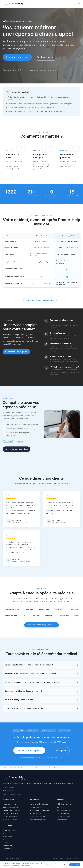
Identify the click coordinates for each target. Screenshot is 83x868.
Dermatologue (44, 612)
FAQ (4, 839)
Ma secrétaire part (9, 804)
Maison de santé (63, 820)
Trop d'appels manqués (11, 807)
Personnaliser (63, 865)
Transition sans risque (38, 817)
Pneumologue (64, 618)
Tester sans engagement (38, 820)
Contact (6, 842)
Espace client (7, 849)
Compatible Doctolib (64, 810)
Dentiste (60, 807)
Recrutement (7, 846)
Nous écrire (8, 791)
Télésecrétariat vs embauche (40, 810)
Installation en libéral (10, 813)
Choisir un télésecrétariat (39, 804)
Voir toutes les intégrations (15, 449)
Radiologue (36, 618)
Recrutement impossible (11, 810)
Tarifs (5, 833)
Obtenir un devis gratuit (17, 57)
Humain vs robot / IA (37, 813)
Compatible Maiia (63, 813)
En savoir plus (29, 866)
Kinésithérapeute (11, 618)
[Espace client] (73, 4)
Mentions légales (58, 858)
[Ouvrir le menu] (79, 4)
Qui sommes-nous (9, 830)
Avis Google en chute (10, 817)
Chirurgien (49, 618)
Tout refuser (51, 865)
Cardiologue (29, 612)
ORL (24, 618)
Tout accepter (75, 865)
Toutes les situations (10, 820)
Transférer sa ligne (36, 807)
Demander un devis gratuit (16, 354)
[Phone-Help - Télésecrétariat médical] (17, 4)
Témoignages (7, 836)
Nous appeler (45, 57)
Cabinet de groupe (63, 817)
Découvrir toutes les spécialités (42, 627)
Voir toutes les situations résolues (42, 302)
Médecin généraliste (12, 612)
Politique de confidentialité (72, 858)
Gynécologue (60, 612)
